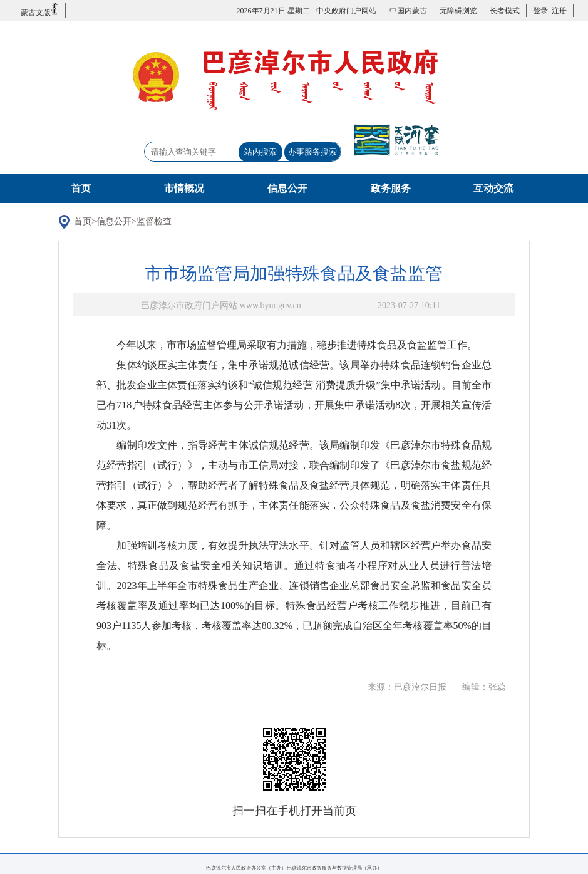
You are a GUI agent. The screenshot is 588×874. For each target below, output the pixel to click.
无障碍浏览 (458, 11)
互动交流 (493, 188)
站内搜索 (260, 152)
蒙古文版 (40, 10)
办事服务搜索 (312, 152)
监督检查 (154, 221)
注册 (557, 11)
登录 (540, 11)
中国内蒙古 (408, 11)
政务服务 (391, 188)
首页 (81, 188)
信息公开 (287, 188)
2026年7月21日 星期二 (273, 11)
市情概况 (184, 188)
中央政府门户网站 (346, 11)
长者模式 (505, 11)
